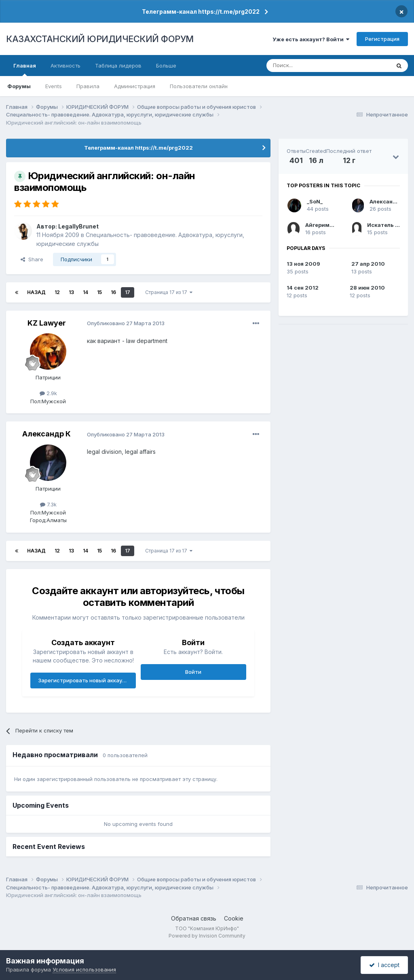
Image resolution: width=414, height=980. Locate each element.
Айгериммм (322, 225)
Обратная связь (194, 918)
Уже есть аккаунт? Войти (311, 39)
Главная (25, 69)
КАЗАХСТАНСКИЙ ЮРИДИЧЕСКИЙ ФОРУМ (100, 39)
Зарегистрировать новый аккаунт (83, 680)
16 (113, 292)
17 (128, 292)
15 (99, 292)
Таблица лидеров (118, 66)
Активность (65, 66)
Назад (36, 292)
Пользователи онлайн (199, 86)
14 (86, 292)
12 (57, 292)
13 (71, 292)
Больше (166, 66)
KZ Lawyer (47, 323)
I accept (384, 965)
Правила (88, 86)
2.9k (48, 393)
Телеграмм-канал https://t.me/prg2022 (201, 12)
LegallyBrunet (78, 226)
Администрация (135, 86)
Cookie (234, 918)
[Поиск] (306, 66)
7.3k (48, 504)
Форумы (19, 86)
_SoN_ (315, 201)
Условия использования (84, 969)
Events (54, 86)
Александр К (46, 434)
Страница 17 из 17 (169, 292)
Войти (193, 672)
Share (32, 259)
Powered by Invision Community (207, 936)
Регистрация (382, 39)
